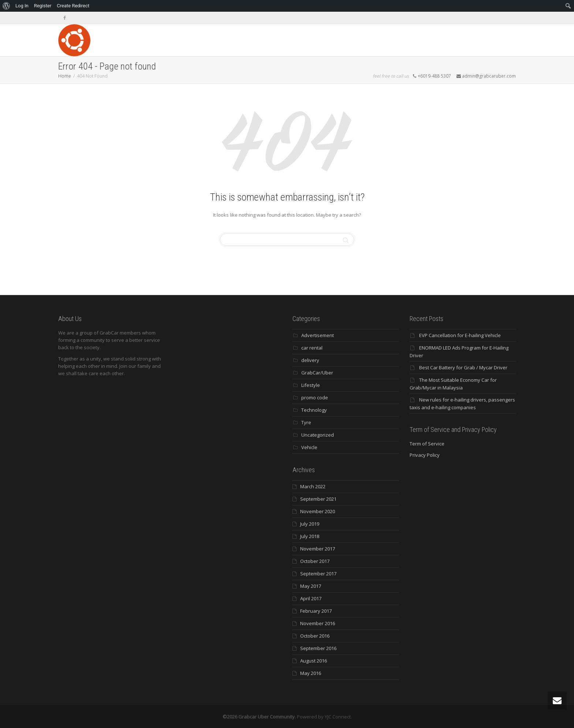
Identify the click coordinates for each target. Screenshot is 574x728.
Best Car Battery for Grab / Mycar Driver (463, 367)
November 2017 (318, 549)
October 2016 (315, 636)
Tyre (306, 422)
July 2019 (310, 524)
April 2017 (311, 598)
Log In (22, 6)
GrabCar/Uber (317, 373)
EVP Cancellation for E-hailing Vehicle (460, 335)
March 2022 (313, 486)
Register (43, 6)
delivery (310, 360)
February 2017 (316, 611)
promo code (315, 397)
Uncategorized (318, 435)
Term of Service (427, 444)
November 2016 (318, 623)
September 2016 (318, 648)
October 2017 (315, 561)
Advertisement (318, 335)
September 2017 (318, 574)
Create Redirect (73, 6)
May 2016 (311, 673)
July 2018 (310, 536)
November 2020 (318, 511)
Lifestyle (311, 385)
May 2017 (311, 586)
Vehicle (309, 447)
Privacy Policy (425, 455)
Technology (314, 410)
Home (65, 76)
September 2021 (318, 499)
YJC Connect (338, 717)
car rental (312, 348)
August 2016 (314, 661)
